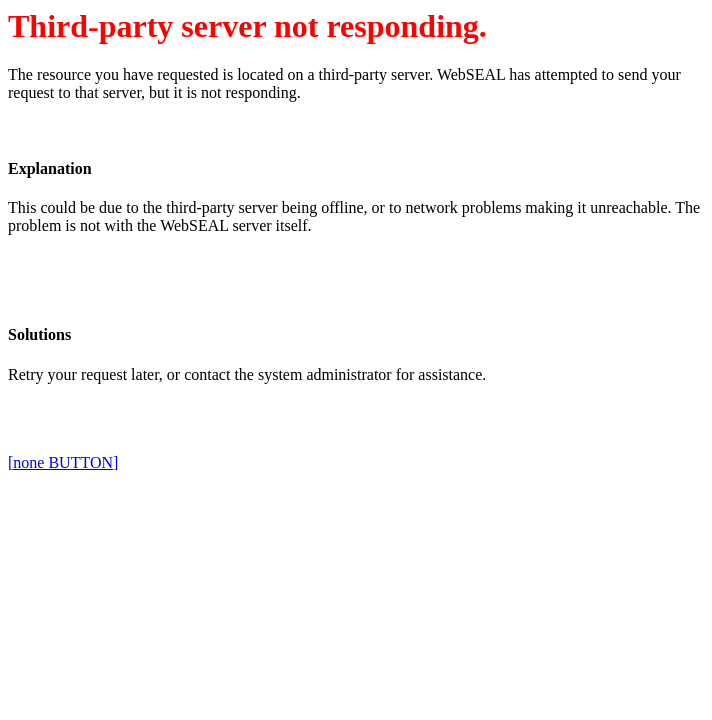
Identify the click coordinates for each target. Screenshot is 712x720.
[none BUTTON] (63, 462)
